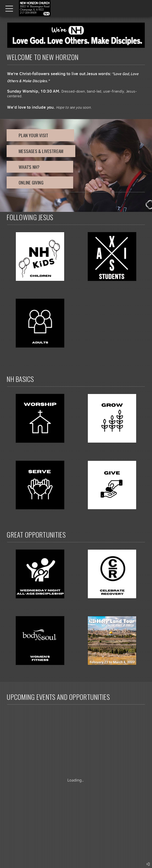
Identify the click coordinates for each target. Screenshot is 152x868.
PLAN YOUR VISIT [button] (40, 135)
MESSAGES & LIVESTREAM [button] (41, 151)
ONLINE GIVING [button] (40, 182)
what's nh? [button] (40, 167)
